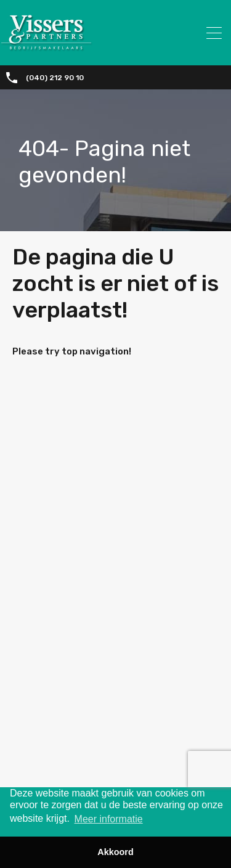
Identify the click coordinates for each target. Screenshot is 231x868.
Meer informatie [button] (109, 819)
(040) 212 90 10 (55, 78)
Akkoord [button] (115, 852)
